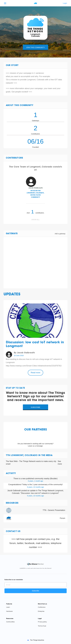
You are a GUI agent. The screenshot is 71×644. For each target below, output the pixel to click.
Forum (62, 518)
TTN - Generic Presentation (54, 510)
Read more (35, 373)
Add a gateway (60, 234)
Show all (35, 220)
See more (60, 463)
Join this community (35, 47)
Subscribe (36, 407)
